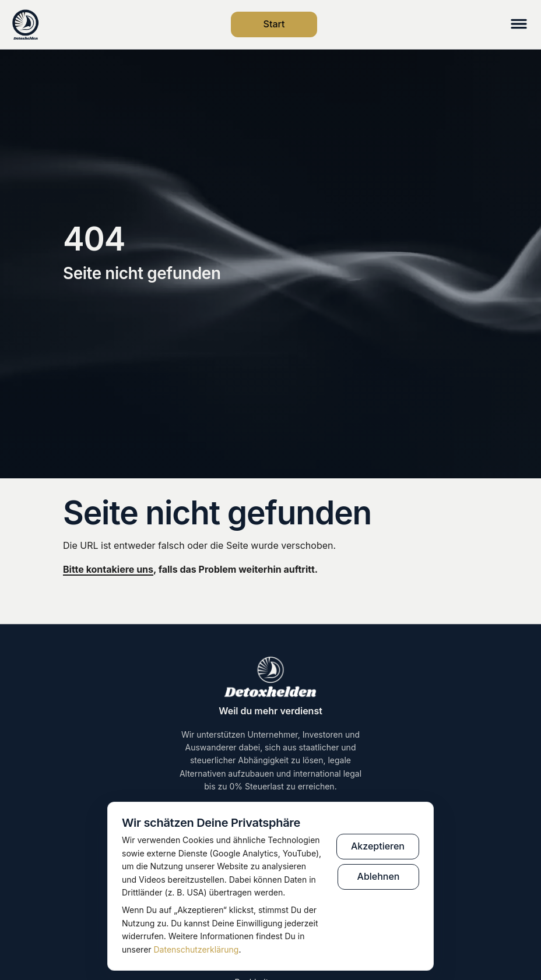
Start (274, 24)
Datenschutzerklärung (196, 949)
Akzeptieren (378, 846)
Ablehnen (379, 876)
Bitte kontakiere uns (108, 569)
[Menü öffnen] (519, 25)
